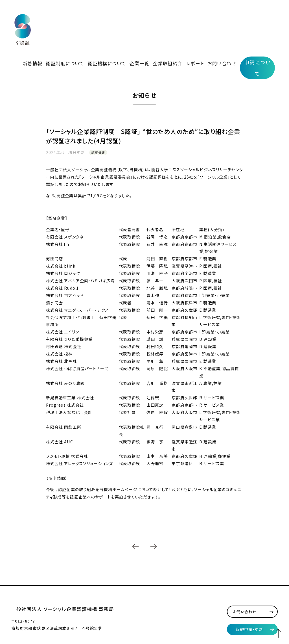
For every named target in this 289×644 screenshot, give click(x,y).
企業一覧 (158, 19)
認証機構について (132, 19)
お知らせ (144, 64)
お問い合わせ (225, 19)
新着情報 (72, 19)
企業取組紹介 (181, 19)
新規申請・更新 (250, 598)
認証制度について (98, 19)
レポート (203, 19)
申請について (258, 20)
